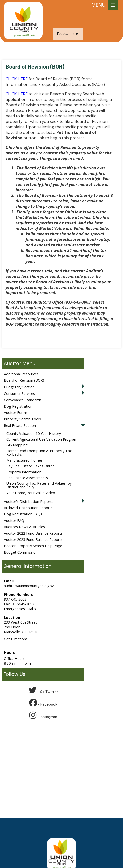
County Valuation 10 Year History (34, 434)
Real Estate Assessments (27, 478)
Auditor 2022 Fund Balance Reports (33, 533)
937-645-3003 (15, 599)
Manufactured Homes (24, 460)
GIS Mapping (17, 445)
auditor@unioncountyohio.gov (29, 586)
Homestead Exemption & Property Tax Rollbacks (39, 452)
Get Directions (16, 639)
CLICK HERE (17, 79)
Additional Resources (21, 374)
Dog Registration (18, 406)
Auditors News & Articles (24, 527)
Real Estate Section (20, 426)
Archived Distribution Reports (28, 508)
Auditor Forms (16, 413)
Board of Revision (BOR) (24, 380)
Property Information (24, 472)
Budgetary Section (19, 387)
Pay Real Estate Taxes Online (30, 466)
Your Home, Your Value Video (31, 493)
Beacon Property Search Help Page (33, 546)
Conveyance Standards (23, 400)
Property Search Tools (22, 419)
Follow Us (68, 34)
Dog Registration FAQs (23, 514)
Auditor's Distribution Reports (29, 501)
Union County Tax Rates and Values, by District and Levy (39, 485)
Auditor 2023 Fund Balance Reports (33, 539)
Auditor (12, 363)
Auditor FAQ (14, 520)
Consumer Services (19, 394)
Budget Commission (21, 552)
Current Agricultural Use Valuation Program (42, 439)
